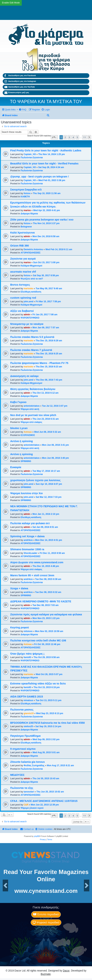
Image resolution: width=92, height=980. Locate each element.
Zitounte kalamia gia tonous (27, 762)
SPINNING (26, 461)
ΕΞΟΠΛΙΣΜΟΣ (28, 435)
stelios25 (28, 726)
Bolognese (26, 227)
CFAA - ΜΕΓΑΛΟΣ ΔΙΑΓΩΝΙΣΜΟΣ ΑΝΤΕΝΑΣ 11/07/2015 (44, 801)
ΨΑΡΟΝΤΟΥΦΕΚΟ (30, 318)
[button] (54, 137)
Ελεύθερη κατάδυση (31, 292)
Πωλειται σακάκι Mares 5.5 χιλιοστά (32, 337)
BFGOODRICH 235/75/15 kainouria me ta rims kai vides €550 (48, 723)
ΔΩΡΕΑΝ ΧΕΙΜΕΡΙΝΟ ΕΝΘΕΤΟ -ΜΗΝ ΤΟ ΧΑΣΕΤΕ (41, 601)
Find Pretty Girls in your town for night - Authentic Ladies (46, 150)
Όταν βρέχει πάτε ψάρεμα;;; (27, 654)
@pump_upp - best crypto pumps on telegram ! (40, 177)
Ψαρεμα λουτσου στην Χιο (27, 493)
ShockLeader (31, 553)
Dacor (66, 971)
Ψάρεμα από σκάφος (31, 422)
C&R (26, 805)
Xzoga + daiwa (19, 588)
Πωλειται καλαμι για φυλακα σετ (30, 523)
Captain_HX (30, 154)
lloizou (27, 193)
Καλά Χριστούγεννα (22, 233)
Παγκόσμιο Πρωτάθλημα (25, 736)
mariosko (29, 289)
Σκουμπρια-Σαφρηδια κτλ (26, 190)
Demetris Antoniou (33, 249)
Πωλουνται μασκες (22, 710)
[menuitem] (22, 110)
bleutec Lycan (19, 428)
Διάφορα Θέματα (29, 214)
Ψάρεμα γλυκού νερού (32, 808)
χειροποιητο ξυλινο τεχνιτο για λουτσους (35, 480)
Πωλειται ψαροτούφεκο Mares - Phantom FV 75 (39, 363)
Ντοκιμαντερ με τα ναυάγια (27, 324)
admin (27, 236)
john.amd (29, 302)
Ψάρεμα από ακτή (30, 409)
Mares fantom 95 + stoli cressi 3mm (32, 575)
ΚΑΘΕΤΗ (25, 197)
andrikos (28, 540)
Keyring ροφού (20, 627)
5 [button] (77, 137)
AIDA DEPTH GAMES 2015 (27, 697)
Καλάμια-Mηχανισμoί (31, 266)
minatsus (28, 700)
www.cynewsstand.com (46, 891)
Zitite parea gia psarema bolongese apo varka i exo (42, 220)
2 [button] (65, 137)
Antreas (28, 432)
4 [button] (73, 137)
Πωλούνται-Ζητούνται (32, 158)
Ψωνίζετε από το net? (32, 279)
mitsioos (28, 631)
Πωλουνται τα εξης (22, 788)
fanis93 (27, 657)
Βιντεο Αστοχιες (20, 285)
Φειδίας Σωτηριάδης (34, 765)
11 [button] (85, 137)
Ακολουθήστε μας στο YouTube (20, 87)
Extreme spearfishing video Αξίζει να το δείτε (38, 684)
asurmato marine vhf (23, 272)
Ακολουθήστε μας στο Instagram (20, 81)
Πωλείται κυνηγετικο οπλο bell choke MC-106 (38, 640)
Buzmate (46, 974)
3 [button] (69, 137)
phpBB (37, 836)
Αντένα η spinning (21, 454)
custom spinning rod (23, 298)
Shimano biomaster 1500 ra (27, 549)
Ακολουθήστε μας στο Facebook (20, 76)
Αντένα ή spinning (21, 441)
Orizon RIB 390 (19, 246)
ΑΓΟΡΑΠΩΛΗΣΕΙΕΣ (31, 253)
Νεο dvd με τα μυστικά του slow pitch (33, 415)
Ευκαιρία (16, 467)
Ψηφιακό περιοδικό (46, 922)
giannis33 (29, 713)
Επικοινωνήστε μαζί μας (17, 93)
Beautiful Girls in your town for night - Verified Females (44, 164)
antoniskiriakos (32, 406)
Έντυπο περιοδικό (46, 914)
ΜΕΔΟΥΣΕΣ (17, 775)
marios (27, 210)
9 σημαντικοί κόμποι (23, 749)
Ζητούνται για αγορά (23, 259)
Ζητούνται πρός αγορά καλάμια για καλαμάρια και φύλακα (46, 614)
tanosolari (29, 792)
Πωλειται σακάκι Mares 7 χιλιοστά (31, 350)
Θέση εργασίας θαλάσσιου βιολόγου (33, 389)
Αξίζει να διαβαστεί (22, 311)
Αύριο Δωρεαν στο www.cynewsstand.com (37, 562)
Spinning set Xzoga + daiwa (27, 536)
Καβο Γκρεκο (18, 402)
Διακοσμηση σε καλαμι (24, 376)
